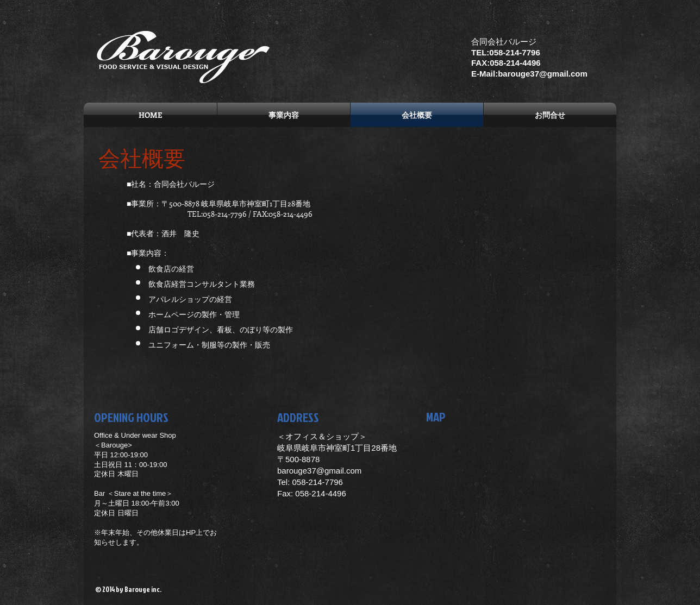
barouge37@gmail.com (319, 471)
